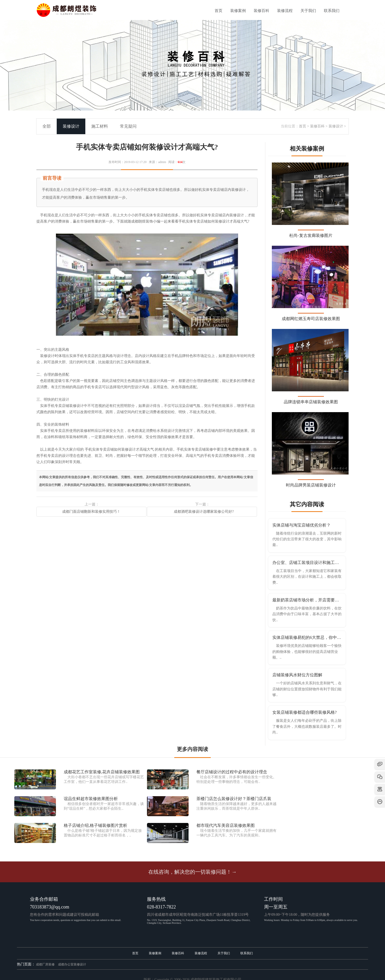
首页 (219, 11)
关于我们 (308, 11)
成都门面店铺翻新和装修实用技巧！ (91, 512)
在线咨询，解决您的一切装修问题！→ (192, 872)
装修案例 (238, 11)
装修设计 (336, 126)
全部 (47, 126)
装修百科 (261, 11)
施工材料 (100, 126)
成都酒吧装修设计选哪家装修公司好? (202, 512)
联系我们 (332, 11)
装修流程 (285, 11)
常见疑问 (128, 126)
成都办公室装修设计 (72, 964)
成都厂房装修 (45, 964)
